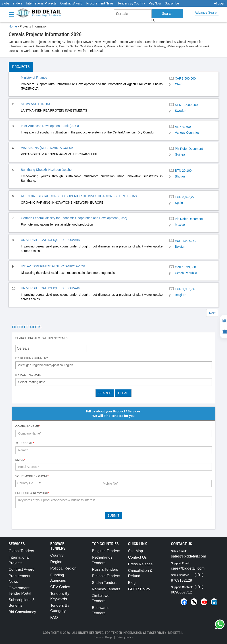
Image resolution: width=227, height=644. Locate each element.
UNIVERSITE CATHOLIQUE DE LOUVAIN (51, 240)
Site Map (135, 551)
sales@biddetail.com (188, 556)
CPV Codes (60, 587)
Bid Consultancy (22, 612)
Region (56, 562)
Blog (132, 583)
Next (212, 313)
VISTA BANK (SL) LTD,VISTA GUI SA (47, 148)
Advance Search (207, 13)
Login (220, 3)
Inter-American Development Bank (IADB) (50, 126)
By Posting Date (28, 375)
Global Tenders (12, 3)
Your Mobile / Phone (32, 476)
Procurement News (100, 3)
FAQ (54, 618)
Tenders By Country (131, 3)
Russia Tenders (105, 569)
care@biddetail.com (188, 568)
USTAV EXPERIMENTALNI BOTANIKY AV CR (53, 266)
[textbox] (115, 365)
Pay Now (155, 3)
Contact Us (137, 557)
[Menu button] (12, 14)
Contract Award (71, 3)
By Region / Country (32, 358)
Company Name (28, 426)
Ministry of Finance (34, 78)
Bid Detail (175, 633)
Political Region (63, 568)
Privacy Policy (125, 637)
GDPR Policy (139, 589)
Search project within (42, 338)
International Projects (41, 3)
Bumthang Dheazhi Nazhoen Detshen (47, 170)
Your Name (25, 443)
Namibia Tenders (106, 589)
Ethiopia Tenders (106, 576)
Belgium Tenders (106, 551)
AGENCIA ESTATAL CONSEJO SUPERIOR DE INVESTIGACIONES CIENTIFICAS (79, 196)
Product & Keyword (32, 493)
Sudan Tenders (105, 583)
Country (57, 555)
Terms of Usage (103, 637)
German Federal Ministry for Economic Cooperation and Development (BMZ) (74, 218)
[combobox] (114, 365)
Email (20, 460)
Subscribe (172, 3)
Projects (21, 67)
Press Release (140, 564)
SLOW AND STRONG (36, 104)
